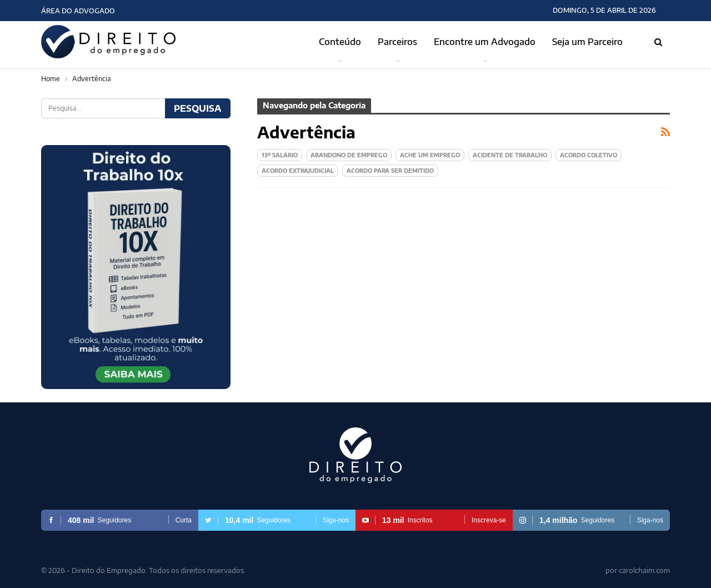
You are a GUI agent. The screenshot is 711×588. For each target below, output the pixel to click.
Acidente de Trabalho (510, 155)
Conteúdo (340, 42)
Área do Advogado (78, 11)
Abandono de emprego (349, 155)
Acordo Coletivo (589, 155)
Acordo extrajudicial (298, 171)
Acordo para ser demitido (390, 171)
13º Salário (280, 155)
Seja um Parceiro (587, 42)
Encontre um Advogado (485, 42)
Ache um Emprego (430, 155)
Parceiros (397, 42)
